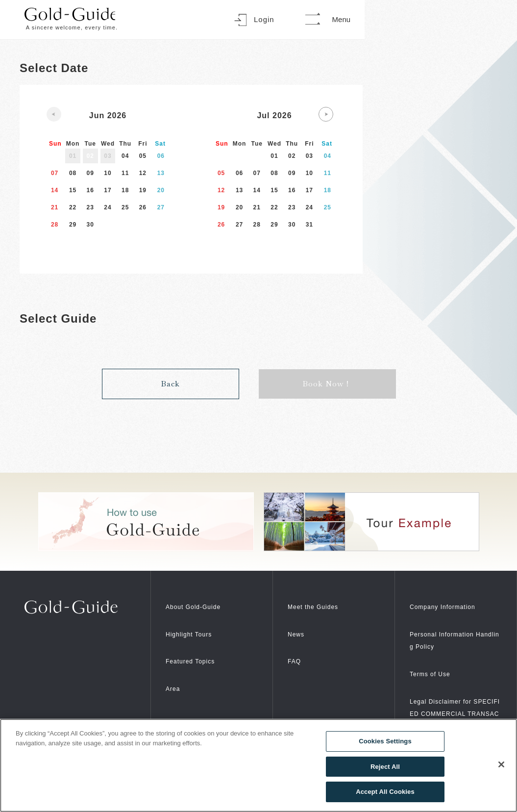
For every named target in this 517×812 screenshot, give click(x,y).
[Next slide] (326, 114)
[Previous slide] (54, 114)
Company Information (452, 596)
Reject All (385, 767)
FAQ (296, 651)
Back (170, 374)
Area (175, 678)
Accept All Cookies (385, 792)
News (298, 624)
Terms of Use (436, 664)
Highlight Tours (195, 624)
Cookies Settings (385, 741)
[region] (258, 765)
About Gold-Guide (201, 596)
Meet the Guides (320, 596)
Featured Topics (197, 651)
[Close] (501, 764)
